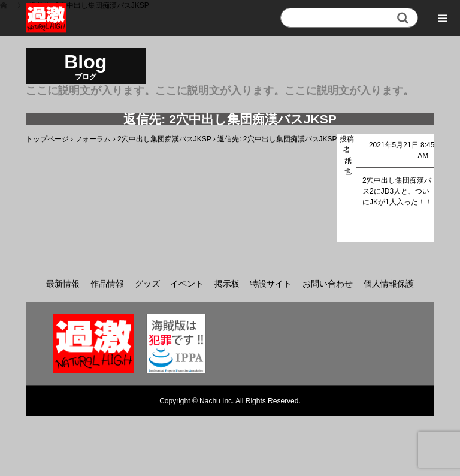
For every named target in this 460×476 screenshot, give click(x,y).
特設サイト (271, 284)
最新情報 (63, 284)
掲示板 (227, 284)
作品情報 (107, 284)
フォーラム (93, 139)
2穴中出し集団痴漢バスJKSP (164, 139)
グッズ (147, 284)
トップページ (47, 139)
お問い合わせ (328, 284)
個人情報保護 (389, 284)
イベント (187, 284)
